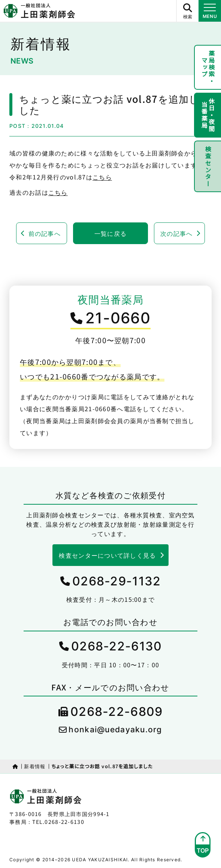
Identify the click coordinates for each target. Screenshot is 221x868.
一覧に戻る (110, 233)
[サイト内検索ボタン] (187, 11)
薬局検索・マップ (208, 67)
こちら (102, 177)
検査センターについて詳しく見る (107, 555)
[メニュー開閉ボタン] (210, 11)
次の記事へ (176, 233)
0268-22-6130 (116, 646)
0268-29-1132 (116, 581)
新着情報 (35, 766)
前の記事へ (45, 233)
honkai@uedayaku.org (115, 730)
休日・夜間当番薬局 (208, 115)
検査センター (208, 166)
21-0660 (118, 318)
